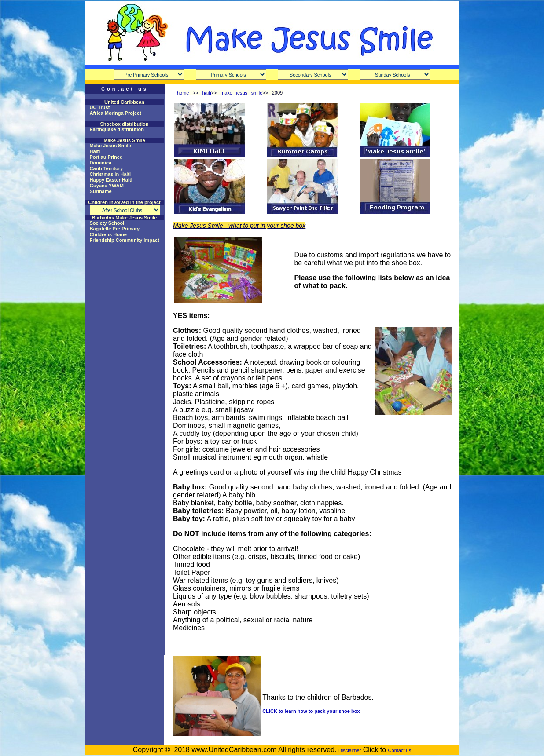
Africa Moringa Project (116, 113)
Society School (107, 223)
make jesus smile (241, 93)
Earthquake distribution (117, 129)
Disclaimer (350, 750)
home (183, 93)
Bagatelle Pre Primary (115, 229)
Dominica (101, 163)
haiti (206, 93)
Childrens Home (108, 234)
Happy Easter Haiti (111, 180)
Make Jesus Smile (110, 146)
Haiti (95, 151)
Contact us (400, 750)
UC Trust (100, 107)
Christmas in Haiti (110, 174)
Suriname (101, 191)
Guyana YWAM (107, 186)
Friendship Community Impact (125, 240)
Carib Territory (107, 168)
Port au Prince (106, 157)
